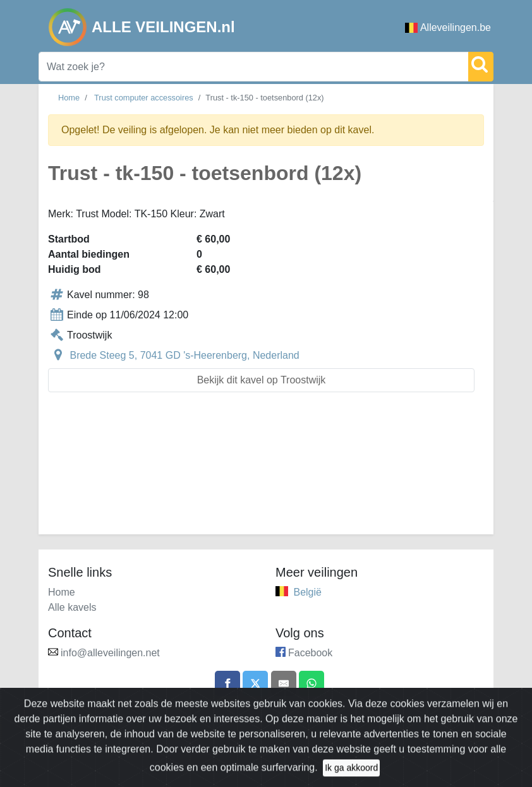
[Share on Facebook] (227, 683)
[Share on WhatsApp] (311, 683)
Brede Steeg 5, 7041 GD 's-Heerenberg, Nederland (184, 355)
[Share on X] (255, 683)
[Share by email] (284, 683)
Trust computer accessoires (144, 98)
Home (69, 98)
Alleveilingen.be (448, 27)
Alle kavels (72, 607)
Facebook (310, 653)
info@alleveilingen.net (110, 653)
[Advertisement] (266, 471)
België (307, 592)
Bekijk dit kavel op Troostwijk (262, 380)
